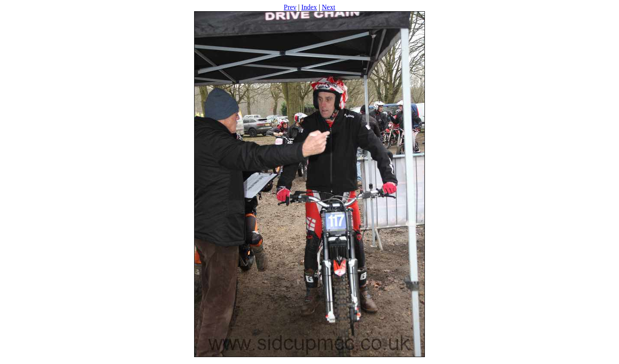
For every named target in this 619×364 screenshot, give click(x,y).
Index (309, 7)
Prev (290, 7)
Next (328, 7)
